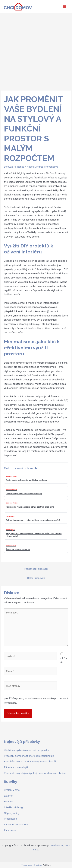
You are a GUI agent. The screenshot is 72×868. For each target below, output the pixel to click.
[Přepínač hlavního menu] (65, 6)
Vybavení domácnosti (16, 824)
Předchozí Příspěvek (36, 569)
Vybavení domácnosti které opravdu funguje (29, 756)
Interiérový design (14, 807)
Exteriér (8, 796)
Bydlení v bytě (12, 790)
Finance (20, 167)
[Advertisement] (36, 51)
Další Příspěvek (36, 578)
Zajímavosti (11, 830)
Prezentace (10, 819)
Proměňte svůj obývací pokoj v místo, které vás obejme (35, 773)
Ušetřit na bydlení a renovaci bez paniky (26, 750)
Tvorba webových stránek (32, 865)
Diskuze (8, 167)
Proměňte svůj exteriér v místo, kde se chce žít (30, 761)
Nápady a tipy (12, 813)
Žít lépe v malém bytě (16, 767)
